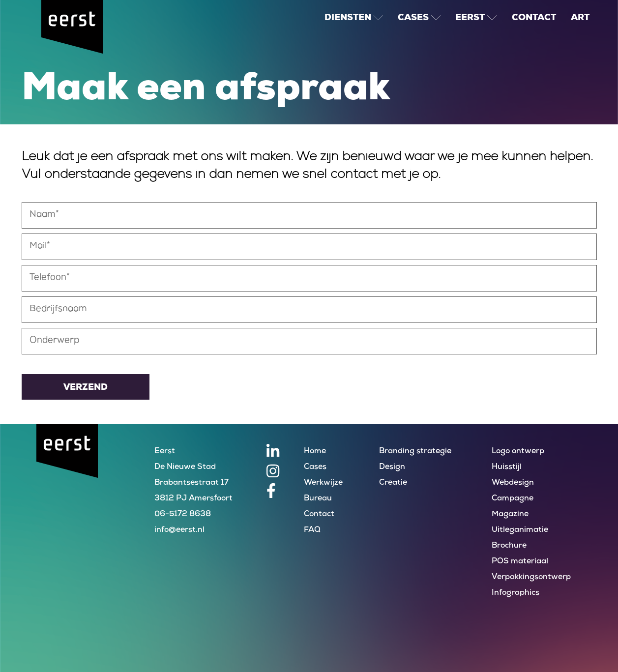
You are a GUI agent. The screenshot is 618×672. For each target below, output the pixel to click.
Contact (319, 514)
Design (392, 467)
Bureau (318, 499)
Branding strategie (415, 452)
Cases (315, 467)
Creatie (393, 483)
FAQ (312, 530)
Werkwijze (323, 483)
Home (315, 452)
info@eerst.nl (179, 530)
